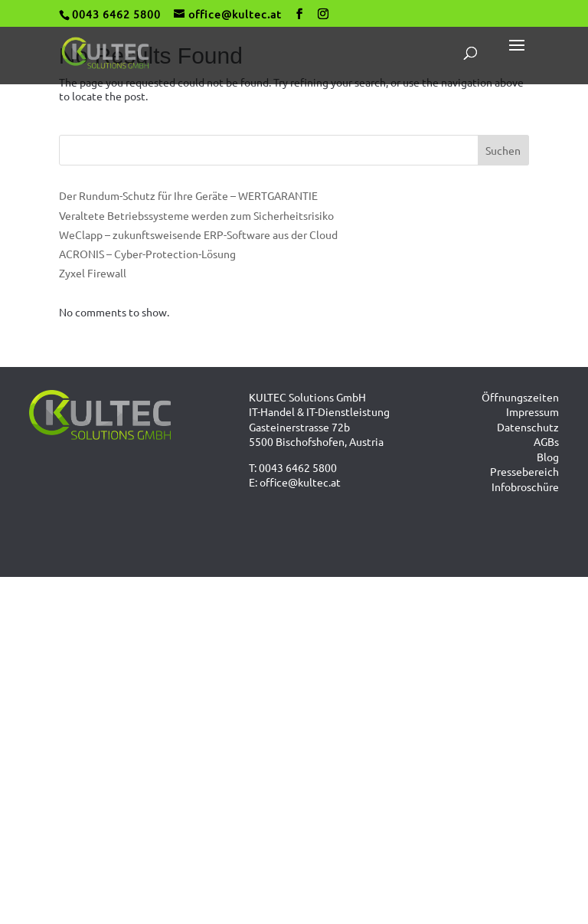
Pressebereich (524, 471)
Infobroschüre (525, 487)
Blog (548, 457)
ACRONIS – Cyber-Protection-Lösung (147, 254)
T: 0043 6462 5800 (293, 467)
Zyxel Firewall (93, 273)
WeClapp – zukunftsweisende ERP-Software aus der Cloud (198, 234)
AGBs (546, 441)
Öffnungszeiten (520, 397)
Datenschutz (528, 427)
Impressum (532, 411)
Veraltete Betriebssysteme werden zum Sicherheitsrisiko (196, 215)
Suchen (503, 150)
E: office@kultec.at (295, 482)
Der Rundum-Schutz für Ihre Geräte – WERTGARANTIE (188, 195)
